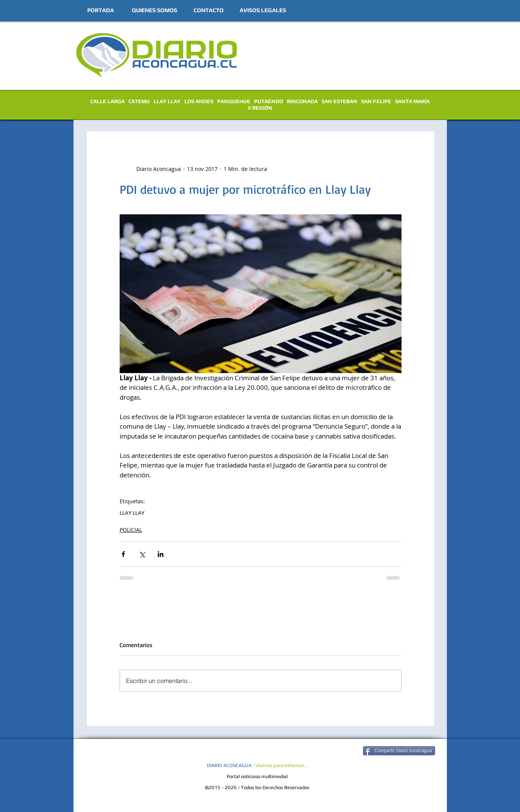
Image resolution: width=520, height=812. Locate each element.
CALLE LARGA (107, 101)
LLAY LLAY (167, 101)
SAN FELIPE (376, 101)
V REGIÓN (260, 108)
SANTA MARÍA (412, 101)
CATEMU (139, 101)
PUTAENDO (269, 101)
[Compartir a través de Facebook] (123, 554)
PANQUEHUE (234, 101)
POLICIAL (131, 530)
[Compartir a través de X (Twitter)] (142, 554)
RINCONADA (302, 101)
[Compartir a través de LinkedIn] (161, 554)
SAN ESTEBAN (339, 101)
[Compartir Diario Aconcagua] (399, 751)
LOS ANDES (199, 101)
